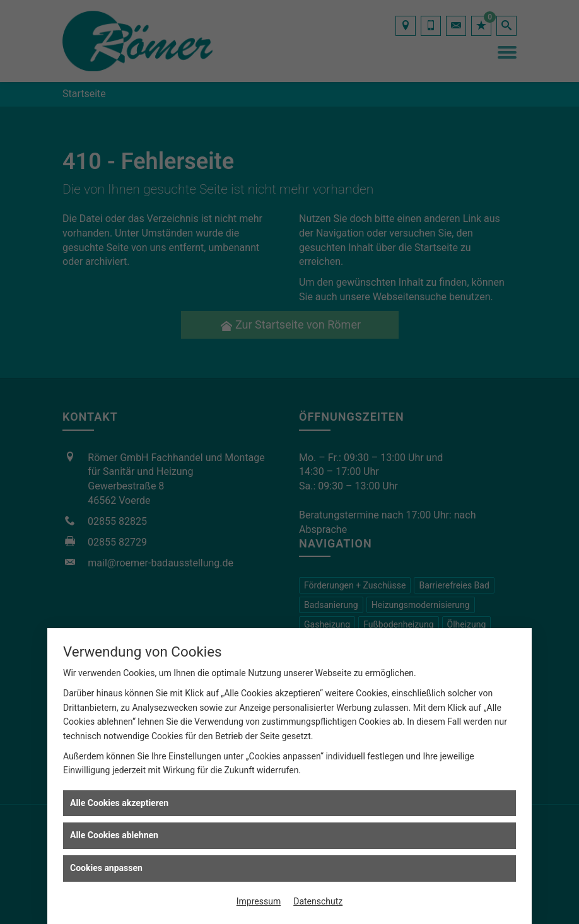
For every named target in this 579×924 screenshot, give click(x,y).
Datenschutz (318, 901)
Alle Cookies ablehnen (114, 835)
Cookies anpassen (106, 868)
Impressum (259, 901)
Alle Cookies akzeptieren (119, 803)
